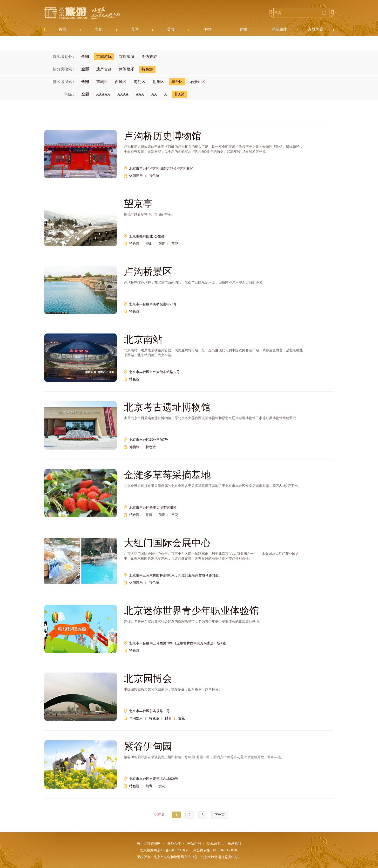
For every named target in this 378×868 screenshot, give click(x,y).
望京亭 (138, 204)
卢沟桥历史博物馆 (162, 136)
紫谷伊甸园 (148, 746)
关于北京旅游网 (149, 844)
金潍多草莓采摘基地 (167, 475)
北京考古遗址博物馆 (167, 407)
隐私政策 (214, 844)
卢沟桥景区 (148, 272)
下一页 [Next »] (220, 815)
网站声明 (194, 844)
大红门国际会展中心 (167, 543)
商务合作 (174, 844)
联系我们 (234, 844)
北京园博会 (148, 678)
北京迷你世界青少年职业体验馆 (191, 611)
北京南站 (143, 339)
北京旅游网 (82, 13)
